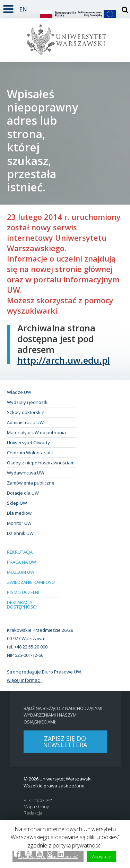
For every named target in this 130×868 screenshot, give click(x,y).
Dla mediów (19, 513)
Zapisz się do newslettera (65, 742)
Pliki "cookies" (38, 800)
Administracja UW (25, 422)
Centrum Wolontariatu (30, 453)
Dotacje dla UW (23, 493)
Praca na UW (21, 562)
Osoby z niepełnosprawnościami (41, 463)
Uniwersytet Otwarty (28, 443)
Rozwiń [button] (7, 5)
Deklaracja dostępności (22, 605)
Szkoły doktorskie (26, 412)
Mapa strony (36, 807)
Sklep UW (17, 503)
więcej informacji (24, 680)
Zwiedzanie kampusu (31, 582)
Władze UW (19, 392)
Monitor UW (19, 523)
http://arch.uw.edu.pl (64, 360)
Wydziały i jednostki (28, 402)
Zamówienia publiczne (31, 483)
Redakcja (33, 813)
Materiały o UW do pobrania (36, 432)
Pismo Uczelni (23, 592)
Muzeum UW (21, 572)
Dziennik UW (20, 533)
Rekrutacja (20, 552)
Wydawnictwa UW (26, 473)
